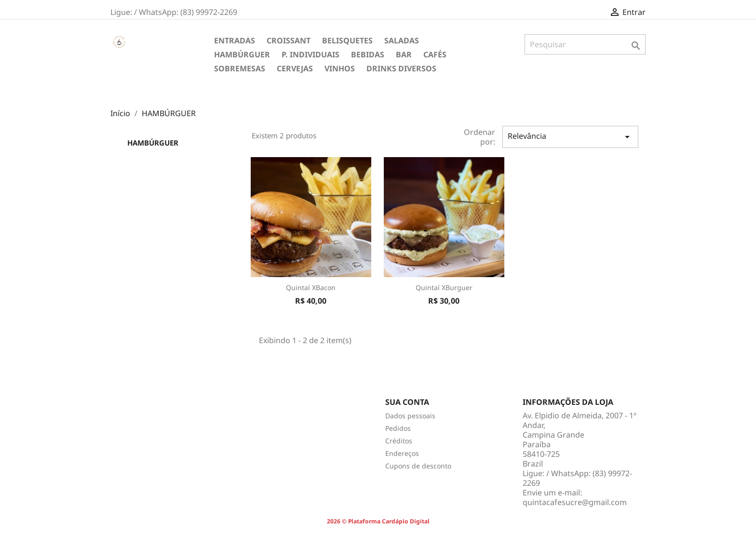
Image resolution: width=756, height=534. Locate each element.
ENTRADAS (235, 40)
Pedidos (398, 428)
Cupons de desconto (418, 466)
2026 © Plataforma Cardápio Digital (378, 521)
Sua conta (407, 402)
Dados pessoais (410, 416)
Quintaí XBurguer (444, 287)
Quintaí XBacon (311, 287)
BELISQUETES (347, 40)
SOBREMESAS (240, 68)
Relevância (570, 137)
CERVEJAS (295, 68)
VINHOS (340, 68)
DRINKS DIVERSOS (401, 68)
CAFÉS (435, 54)
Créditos (399, 441)
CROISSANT (289, 40)
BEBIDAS (368, 54)
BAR (404, 54)
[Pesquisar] (585, 44)
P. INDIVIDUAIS (310, 54)
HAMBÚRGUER (242, 54)
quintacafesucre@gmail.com (575, 502)
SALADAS (402, 40)
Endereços (402, 453)
